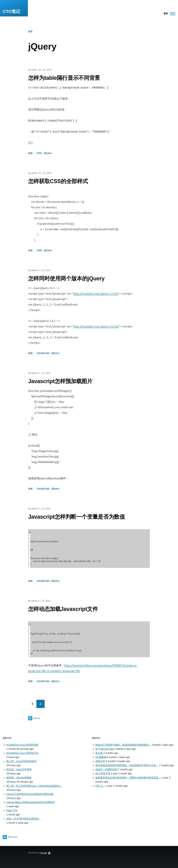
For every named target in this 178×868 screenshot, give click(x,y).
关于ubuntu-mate (105, 749)
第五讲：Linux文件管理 (19, 769)
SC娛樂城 (101, 757)
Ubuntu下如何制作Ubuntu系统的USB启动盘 (30, 794)
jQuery (48, 153)
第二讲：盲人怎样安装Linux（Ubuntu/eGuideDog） (34, 786)
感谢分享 (100, 761)
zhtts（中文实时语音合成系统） (24, 819)
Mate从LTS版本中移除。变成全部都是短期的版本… (123, 745)
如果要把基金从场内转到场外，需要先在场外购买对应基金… (128, 778)
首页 (30, 31)
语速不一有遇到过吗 (106, 769)
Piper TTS (12, 810)
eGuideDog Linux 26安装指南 (22, 745)
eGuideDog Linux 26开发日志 (22, 753)
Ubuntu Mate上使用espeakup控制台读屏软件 (31, 802)
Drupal (44, 853)
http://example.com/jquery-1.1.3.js (96, 294)
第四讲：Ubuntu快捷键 (19, 778)
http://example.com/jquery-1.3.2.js (96, 326)
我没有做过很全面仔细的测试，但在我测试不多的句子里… (127, 765)
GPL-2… (100, 786)
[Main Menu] (169, 14)
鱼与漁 (99, 753)
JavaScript (43, 353)
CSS (39, 153)
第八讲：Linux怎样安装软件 (21, 761)
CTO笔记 (11, 11)
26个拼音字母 (103, 774)
